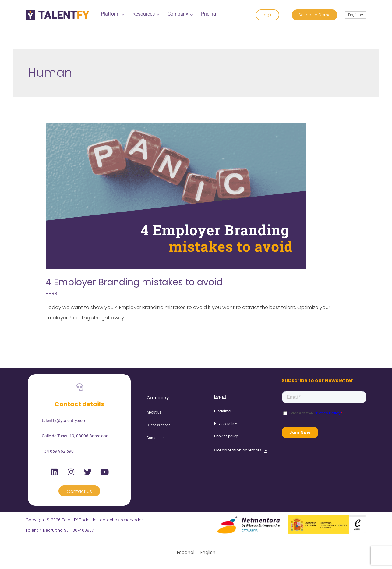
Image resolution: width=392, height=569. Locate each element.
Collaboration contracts (241, 450)
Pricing (208, 14)
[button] (241, 450)
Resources (145, 14)
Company (180, 14)
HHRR (51, 294)
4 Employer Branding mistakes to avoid (134, 282)
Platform (112, 14)
